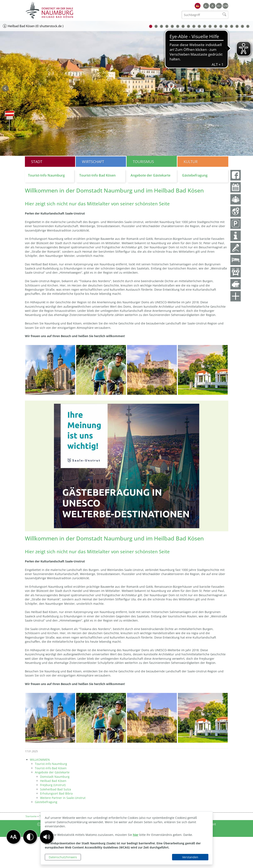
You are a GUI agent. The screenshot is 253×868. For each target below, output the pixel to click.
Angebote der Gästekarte (52, 772)
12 (210, 26)
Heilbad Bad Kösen (53, 781)
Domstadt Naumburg (55, 777)
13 (215, 26)
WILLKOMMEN (40, 760)
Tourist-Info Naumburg (51, 764)
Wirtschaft (93, 162)
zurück (5, 88)
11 (205, 26)
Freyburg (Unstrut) (53, 785)
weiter (248, 88)
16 (232, 26)
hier (136, 835)
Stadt (37, 162)
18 (242, 26)
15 (226, 26)
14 (221, 26)
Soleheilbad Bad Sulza (56, 789)
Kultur (191, 162)
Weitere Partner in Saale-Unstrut (63, 798)
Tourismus (143, 162)
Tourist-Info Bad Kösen (51, 768)
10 (199, 26)
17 (237, 26)
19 (248, 26)
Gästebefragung (46, 802)
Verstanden (190, 857)
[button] (47, 837)
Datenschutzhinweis (63, 857)
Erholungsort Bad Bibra (56, 793)
